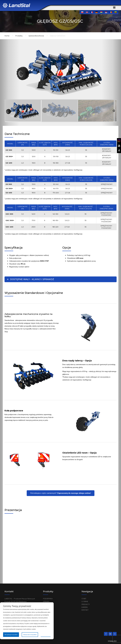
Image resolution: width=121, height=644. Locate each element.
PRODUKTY (86, 604)
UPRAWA (46, 601)
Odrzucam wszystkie (30, 635)
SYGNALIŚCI (112, 641)
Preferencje (46, 634)
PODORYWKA (48, 599)
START (84, 599)
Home (7, 36)
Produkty (19, 36)
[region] (61, 83)
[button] (23, 111)
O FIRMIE (85, 601)
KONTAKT (85, 610)
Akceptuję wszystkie (11, 635)
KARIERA (85, 607)
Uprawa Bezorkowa (36, 36)
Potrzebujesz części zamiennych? (61, 493)
